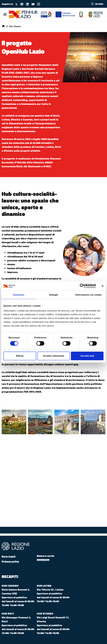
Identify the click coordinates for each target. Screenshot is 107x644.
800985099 (43, 560)
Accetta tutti (87, 356)
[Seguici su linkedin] (26, 4)
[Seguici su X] (15, 4)
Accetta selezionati (53, 356)
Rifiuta (20, 356)
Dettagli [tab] (54, 295)
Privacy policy (10, 561)
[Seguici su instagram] (37, 4)
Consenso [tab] (19, 295)
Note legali (9, 556)
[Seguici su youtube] (32, 4)
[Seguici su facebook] (21, 4)
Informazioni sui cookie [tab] (88, 295)
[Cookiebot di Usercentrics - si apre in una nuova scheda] (84, 286)
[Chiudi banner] (103, 286)
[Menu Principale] (5, 14)
